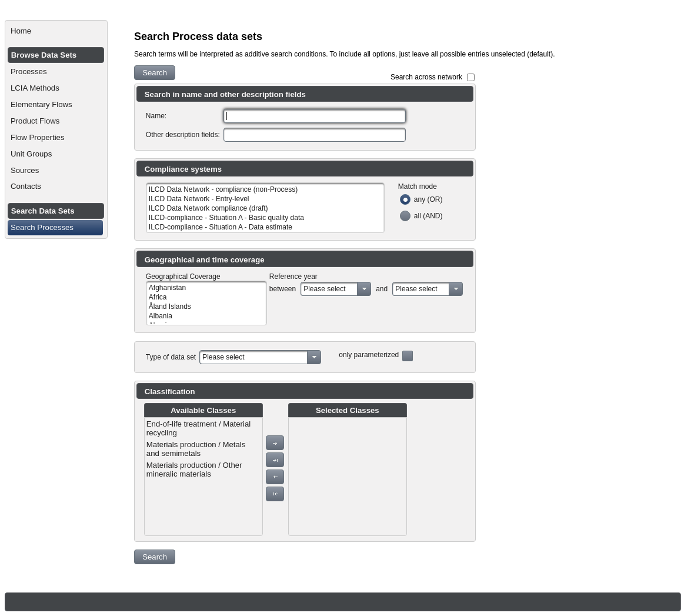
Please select (324, 289)
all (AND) (428, 216)
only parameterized (369, 355)
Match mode (418, 187)
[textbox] (315, 116)
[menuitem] (56, 31)
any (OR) (428, 199)
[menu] (203, 477)
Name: (156, 116)
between (283, 289)
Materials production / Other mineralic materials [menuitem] (194, 470)
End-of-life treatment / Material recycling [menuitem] (198, 428)
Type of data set (171, 357)
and (382, 289)
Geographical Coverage (183, 277)
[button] (155, 73)
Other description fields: (183, 135)
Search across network (426, 77)
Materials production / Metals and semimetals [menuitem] (196, 449)
